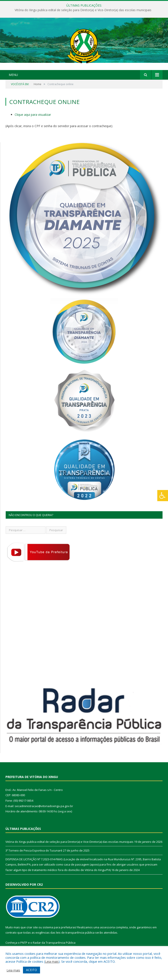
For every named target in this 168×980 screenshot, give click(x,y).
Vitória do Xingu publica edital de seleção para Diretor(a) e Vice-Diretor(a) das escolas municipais (83, 10)
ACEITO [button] (31, 970)
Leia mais (52, 961)
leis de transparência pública (75, 933)
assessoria (107, 927)
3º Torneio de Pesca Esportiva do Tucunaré (34, 850)
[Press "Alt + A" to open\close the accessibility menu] (163, 496)
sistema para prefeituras (59, 927)
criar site (32, 927)
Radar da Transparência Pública (54, 943)
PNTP (24, 943)
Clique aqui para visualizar (33, 115)
